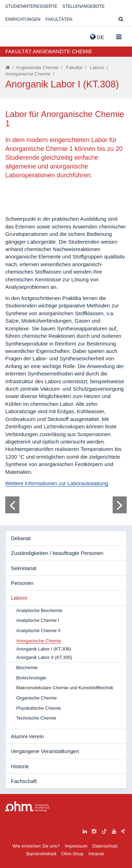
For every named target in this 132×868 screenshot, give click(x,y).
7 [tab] (66, 481)
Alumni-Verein (27, 736)
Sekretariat (24, 568)
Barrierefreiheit (41, 854)
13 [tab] (104, 481)
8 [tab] (72, 481)
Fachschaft (24, 781)
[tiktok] (104, 830)
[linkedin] (85, 830)
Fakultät (74, 68)
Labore (97, 68)
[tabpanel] (66, 505)
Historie (20, 766)
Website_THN (16, 36)
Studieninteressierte (31, 6)
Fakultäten (59, 19)
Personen (22, 583)
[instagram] (94, 830)
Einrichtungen (23, 19)
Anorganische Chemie (28, 74)
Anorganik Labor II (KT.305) (44, 657)
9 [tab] (78, 481)
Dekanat (21, 538)
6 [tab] (59, 481)
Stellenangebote (83, 6)
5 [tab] (53, 481)
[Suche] (121, 20)
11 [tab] (92, 481)
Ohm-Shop (72, 854)
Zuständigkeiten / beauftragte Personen (57, 553)
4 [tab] (47, 481)
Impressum (76, 846)
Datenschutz (105, 846)
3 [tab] (40, 481)
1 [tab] (28, 481)
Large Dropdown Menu (27, 806)
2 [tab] (34, 481)
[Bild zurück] (12, 505)
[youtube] (114, 830)
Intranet (96, 854)
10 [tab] (85, 481)
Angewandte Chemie (37, 68)
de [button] (97, 37)
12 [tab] (98, 481)
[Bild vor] (120, 505)
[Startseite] (8, 68)
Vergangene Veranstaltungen (45, 751)
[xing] (123, 830)
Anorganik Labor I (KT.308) (43, 649)
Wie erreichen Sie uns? (36, 846)
